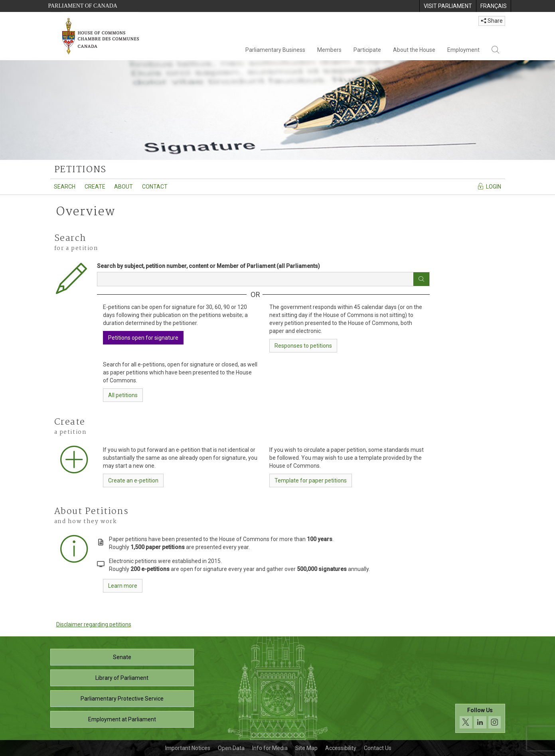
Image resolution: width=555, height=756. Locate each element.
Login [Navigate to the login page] (489, 186)
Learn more (123, 586)
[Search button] (421, 279)
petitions (80, 170)
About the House (414, 50)
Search (65, 187)
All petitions (123, 395)
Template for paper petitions (311, 480)
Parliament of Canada (83, 6)
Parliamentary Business (275, 50)
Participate (367, 50)
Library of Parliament (122, 678)
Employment (463, 50)
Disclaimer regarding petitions (94, 624)
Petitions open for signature (143, 338)
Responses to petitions (303, 346)
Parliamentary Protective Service (122, 699)
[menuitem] (448, 6)
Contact (155, 187)
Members (329, 50)
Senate (122, 657)
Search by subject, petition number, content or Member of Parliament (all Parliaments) (208, 266)
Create (95, 187)
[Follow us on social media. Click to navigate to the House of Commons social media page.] (480, 718)
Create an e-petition (133, 480)
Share (492, 21)
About (123, 187)
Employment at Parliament (122, 719)
